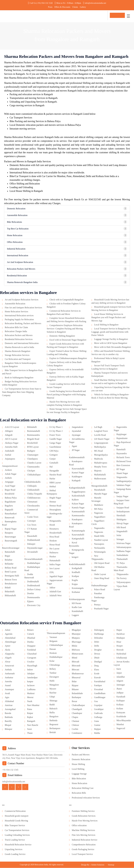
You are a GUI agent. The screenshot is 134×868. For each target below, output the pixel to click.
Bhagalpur (76, 630)
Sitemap (111, 865)
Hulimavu (54, 553)
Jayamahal (76, 431)
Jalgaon (120, 681)
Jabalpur (31, 674)
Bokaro (30, 630)
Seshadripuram (123, 512)
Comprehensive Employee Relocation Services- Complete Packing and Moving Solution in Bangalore (65, 329)
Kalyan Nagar (78, 504)
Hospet (120, 646)
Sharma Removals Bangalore (18, 351)
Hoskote (53, 541)
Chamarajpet (33, 455)
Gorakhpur (99, 709)
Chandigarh (77, 709)
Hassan (53, 649)
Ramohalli (121, 450)
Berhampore (55, 729)
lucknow (31, 686)
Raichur (53, 693)
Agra (7, 698)
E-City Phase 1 (56, 427)
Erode (97, 674)
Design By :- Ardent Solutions (93, 865)
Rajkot (30, 717)
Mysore (53, 689)
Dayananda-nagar (35, 548)
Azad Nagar (10, 486)
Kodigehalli (77, 569)
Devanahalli (32, 552)
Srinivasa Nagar (124, 544)
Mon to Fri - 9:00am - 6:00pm (68, 3)
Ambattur (9, 678)
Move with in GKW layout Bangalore (111, 343)
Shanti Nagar (122, 474)
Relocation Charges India (16, 332)
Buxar (74, 702)
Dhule (97, 658)
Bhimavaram (77, 654)
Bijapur (75, 686)
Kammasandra (78, 516)
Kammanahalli (78, 512)
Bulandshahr (77, 694)
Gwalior (31, 662)
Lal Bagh (98, 427)
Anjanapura (10, 459)
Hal (51, 467)
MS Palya (98, 509)
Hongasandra (55, 521)
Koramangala (78, 588)
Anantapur (9, 690)
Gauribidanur (55, 447)
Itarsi (119, 669)
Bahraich (53, 709)
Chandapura (32, 459)
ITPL (52, 573)
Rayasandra (122, 454)
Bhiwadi (75, 662)
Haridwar (121, 634)
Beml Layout (11, 572)
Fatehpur (98, 686)
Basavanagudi (11, 541)
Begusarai (54, 725)
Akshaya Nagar (12, 443)
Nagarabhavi (100, 517)
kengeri (75, 557)
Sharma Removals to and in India (19, 347)
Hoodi (52, 525)
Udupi (52, 697)
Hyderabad (121, 654)
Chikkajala (32, 486)
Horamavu (54, 529)
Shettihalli (121, 516)
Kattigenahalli (78, 539)
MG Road (98, 451)
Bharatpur (76, 634)
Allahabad (9, 702)
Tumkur (53, 673)
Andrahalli (9, 451)
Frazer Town (55, 435)
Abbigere (9, 431)
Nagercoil (121, 729)
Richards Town (123, 458)
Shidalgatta (121, 520)
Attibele (8, 478)
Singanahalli (122, 532)
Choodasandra (33, 506)
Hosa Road (54, 537)
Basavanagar (10, 537)
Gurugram (32, 658)
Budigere (31, 451)
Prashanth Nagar (101, 609)
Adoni (8, 630)
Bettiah (53, 733)
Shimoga (53, 701)
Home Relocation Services (16, 312)
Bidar (74, 682)
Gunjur (53, 459)
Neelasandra (99, 548)
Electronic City (34, 606)
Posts (50, 7)
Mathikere (99, 505)
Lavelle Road (100, 435)
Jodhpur (120, 693)
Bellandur (9, 564)
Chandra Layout (34, 463)
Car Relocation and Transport (18, 359)
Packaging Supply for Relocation (19, 320)
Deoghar (98, 650)
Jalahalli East (55, 592)
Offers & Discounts (62, 7)
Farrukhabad (100, 682)
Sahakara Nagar (123, 485)
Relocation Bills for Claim (16, 328)
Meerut (30, 698)
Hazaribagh (32, 666)
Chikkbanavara (34, 498)
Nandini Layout (101, 540)
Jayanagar (76, 435)
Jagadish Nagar (56, 577)
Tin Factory (122, 579)
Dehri (97, 642)
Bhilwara (76, 650)
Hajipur (97, 729)
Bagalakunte (10, 502)
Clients (75, 7)
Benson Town (11, 580)
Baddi (52, 705)
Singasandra (122, 477)
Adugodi (9, 435)
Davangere (54, 677)
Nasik (30, 702)
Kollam (120, 709)
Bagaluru (9, 506)
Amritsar (9, 706)
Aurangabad (10, 709)
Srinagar (120, 540)
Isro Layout (55, 569)
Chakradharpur (78, 706)
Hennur (53, 502)
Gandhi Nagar (56, 439)
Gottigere (54, 455)
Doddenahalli (33, 582)
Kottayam (121, 713)
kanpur (30, 682)
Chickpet (31, 471)
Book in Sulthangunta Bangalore (19, 378)
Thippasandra (122, 575)
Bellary (53, 669)
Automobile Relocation (15, 304)
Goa (96, 702)
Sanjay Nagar (122, 497)
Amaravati (9, 666)
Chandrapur (77, 713)
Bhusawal (76, 678)
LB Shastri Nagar (102, 439)
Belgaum (53, 641)
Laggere (75, 615)
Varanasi (53, 637)
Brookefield (32, 443)
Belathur (9, 560)
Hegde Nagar (55, 498)
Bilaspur (8, 729)
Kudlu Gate (77, 607)
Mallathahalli (100, 475)
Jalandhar (121, 677)
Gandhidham (100, 694)
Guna (96, 721)
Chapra (75, 717)
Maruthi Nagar (101, 494)
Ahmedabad (10, 638)
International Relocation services (19, 316)
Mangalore (54, 685)
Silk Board (121, 528)
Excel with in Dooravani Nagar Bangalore (68, 340)
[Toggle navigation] (128, 16)
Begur (7, 556)
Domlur (30, 594)
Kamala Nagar (78, 508)
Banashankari (11, 514)
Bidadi (8, 588)
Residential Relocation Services (19, 340)
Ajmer (8, 646)
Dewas (97, 654)
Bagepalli (9, 510)
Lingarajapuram (101, 443)
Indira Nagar (55, 565)
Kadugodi (76, 481)
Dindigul (98, 662)
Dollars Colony (34, 590)
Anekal (8, 455)
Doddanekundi (33, 540)
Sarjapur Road (123, 508)
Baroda (8, 713)
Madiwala (98, 459)
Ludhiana (31, 690)
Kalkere (75, 500)
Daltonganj (99, 630)
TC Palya (121, 563)
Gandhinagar (100, 698)
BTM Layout (33, 447)
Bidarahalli (10, 592)
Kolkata (120, 705)
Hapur (119, 630)
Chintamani (32, 502)
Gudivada (98, 713)
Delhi (97, 646)
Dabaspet (31, 544)
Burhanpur (76, 698)
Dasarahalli (32, 536)
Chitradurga (55, 665)
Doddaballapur (34, 563)
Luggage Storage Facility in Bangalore (111, 339)
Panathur (98, 594)
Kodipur (75, 576)
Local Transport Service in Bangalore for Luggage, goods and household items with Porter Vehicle (111, 332)
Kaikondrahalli (78, 496)
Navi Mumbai (33, 706)
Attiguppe (9, 482)
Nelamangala (100, 552)
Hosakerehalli (56, 533)
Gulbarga (98, 717)
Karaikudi (121, 697)
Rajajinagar (122, 435)
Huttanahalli (55, 561)
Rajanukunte (122, 439)
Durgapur (31, 646)
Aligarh (8, 658)
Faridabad (31, 650)
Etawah (97, 678)
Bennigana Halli (12, 576)
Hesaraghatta (55, 510)
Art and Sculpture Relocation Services (22, 300)
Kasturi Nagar (78, 473)
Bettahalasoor (11, 584)
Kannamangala (78, 531)
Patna (30, 709)
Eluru (97, 670)
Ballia (52, 713)
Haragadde (54, 471)
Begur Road (10, 490)
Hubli (52, 681)
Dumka (30, 642)
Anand (8, 686)
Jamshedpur (32, 678)
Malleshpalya (100, 447)
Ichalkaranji (122, 658)
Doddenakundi (33, 586)
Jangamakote (78, 427)
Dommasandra (33, 598)
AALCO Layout (12, 427)
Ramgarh (31, 721)
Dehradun (98, 638)
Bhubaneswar (78, 674)
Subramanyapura (124, 547)
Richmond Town (124, 462)
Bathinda (9, 717)
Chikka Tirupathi (35, 494)
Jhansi (119, 689)
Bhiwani (75, 670)
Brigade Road (33, 439)
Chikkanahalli (33, 490)
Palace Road (100, 590)
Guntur (97, 725)
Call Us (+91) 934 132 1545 (40, 3)
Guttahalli (54, 463)
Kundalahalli (77, 611)
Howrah (120, 650)
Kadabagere (77, 477)
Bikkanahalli (10, 596)
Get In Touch (117, 16)
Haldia (97, 733)
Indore (30, 670)
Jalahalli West (56, 596)
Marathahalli (100, 490)
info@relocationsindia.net (95, 3)
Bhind (74, 658)
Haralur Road (55, 475)
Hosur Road (55, 545)
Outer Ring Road (102, 579)
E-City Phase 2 (56, 431)
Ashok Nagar (11, 474)
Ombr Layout (100, 575)
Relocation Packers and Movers (19, 336)
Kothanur (76, 592)
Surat (29, 729)
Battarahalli (10, 552)
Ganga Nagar (55, 443)
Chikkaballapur (34, 475)
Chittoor (75, 725)
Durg (96, 666)
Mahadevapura (101, 463)
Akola (7, 650)
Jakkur (52, 588)
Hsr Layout (54, 549)
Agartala (9, 634)
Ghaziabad (32, 654)
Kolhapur (121, 701)
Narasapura (99, 544)
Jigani (74, 446)
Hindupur (121, 638)
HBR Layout (55, 483)
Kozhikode (121, 717)
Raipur (30, 713)
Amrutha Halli (11, 447)
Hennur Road (55, 506)
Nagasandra (99, 528)
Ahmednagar (10, 642)
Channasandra (33, 467)
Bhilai (74, 646)
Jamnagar (121, 685)
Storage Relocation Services (17, 355)
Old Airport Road (102, 563)
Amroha (8, 682)
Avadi (7, 694)
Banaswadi (10, 518)
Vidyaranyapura (123, 582)
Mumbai (120, 725)
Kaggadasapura (79, 492)
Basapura (9, 533)
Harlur (52, 479)
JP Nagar (76, 450)
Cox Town (32, 525)
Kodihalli (76, 572)
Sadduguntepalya (124, 481)
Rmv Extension (123, 466)
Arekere (8, 470)
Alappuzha (10, 654)
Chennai (75, 721)
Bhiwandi (76, 666)
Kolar (52, 661)
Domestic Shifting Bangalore (62, 336)
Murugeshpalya (101, 455)
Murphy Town (100, 467)
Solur (119, 536)
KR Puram (76, 604)
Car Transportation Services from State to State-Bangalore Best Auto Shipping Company (22, 392)
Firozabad (98, 690)
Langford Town (101, 431)
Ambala (8, 670)
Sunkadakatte (122, 555)
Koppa (75, 584)
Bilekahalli (32, 427)
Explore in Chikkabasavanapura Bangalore (68, 359)
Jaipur (119, 673)
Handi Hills (99, 536)
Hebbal (53, 487)
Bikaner (75, 690)
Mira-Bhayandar (124, 721)
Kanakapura (77, 520)
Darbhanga (99, 634)
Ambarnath (10, 674)
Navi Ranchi (33, 725)
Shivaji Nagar (123, 524)
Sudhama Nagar (124, 551)
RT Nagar (121, 470)
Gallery (83, 7)
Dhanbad (31, 638)
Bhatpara (76, 638)
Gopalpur (98, 706)
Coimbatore (77, 733)
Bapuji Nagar (11, 529)
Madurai (31, 694)
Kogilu (75, 580)
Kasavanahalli (78, 469)
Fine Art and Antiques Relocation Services (23, 308)
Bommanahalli (33, 431)
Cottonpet (31, 521)
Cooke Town (33, 517)
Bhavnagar (77, 642)
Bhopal (8, 725)
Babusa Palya (11, 498)
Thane (30, 733)
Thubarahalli (122, 559)
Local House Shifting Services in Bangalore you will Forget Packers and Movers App (108, 318)
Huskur (53, 557)
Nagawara (99, 513)
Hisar (119, 642)
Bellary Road (11, 568)
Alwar (8, 662)
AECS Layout (11, 439)
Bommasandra (33, 435)
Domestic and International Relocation (22, 343)
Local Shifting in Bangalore (106, 325)
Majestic (98, 471)
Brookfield (10, 494)
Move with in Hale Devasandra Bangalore (113, 347)
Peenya (97, 605)
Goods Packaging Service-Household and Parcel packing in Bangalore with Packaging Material (66, 395)
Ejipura (30, 602)
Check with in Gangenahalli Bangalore (67, 300)
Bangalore (54, 717)
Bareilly (8, 721)
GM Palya (54, 451)
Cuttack (30, 634)
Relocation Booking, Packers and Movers (23, 324)
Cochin (75, 729)
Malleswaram (100, 479)
